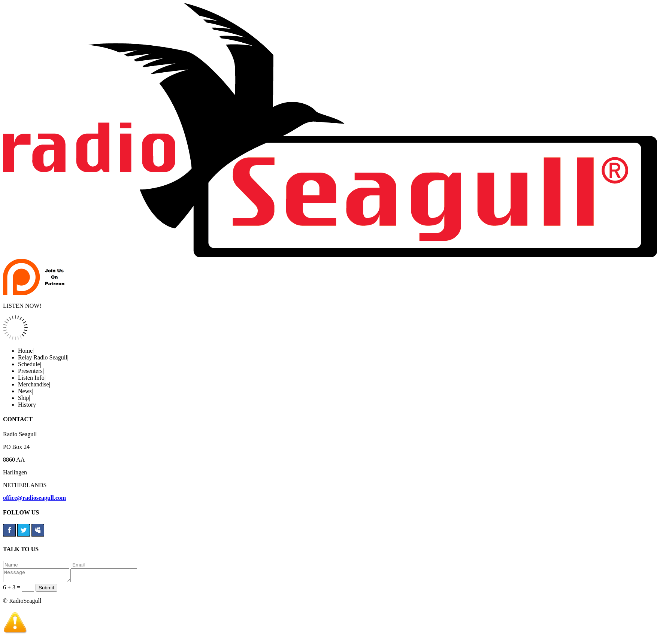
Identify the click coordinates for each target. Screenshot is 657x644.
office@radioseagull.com (34, 498)
